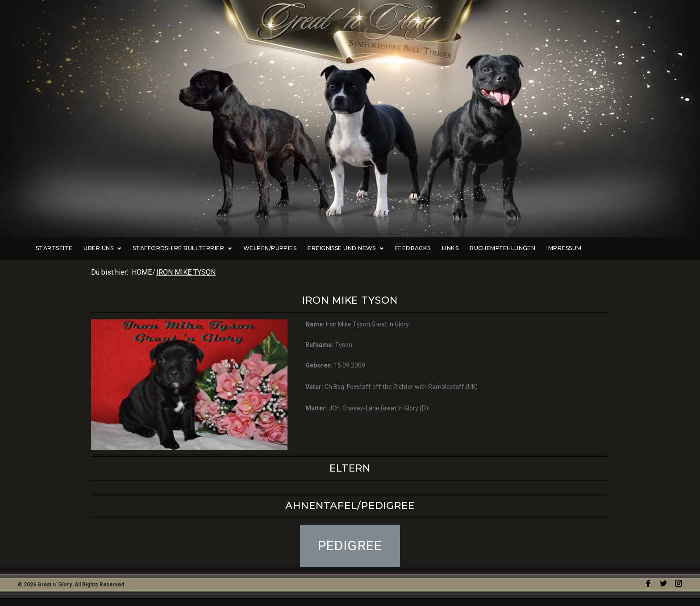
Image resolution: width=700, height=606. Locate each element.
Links (490, 249)
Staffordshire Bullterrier (224, 249)
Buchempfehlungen (542, 249)
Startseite (97, 249)
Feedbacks (453, 249)
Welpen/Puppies (311, 249)
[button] (350, 546)
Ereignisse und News (387, 249)
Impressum (604, 249)
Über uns (145, 249)
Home (142, 272)
